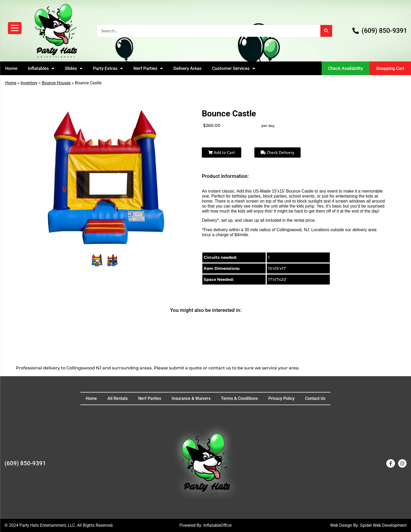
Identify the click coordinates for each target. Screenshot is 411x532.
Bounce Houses (56, 83)
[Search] (326, 31)
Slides (74, 68)
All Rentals (118, 398)
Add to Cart (222, 152)
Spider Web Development (383, 525)
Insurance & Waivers (191, 398)
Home (11, 68)
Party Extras (108, 68)
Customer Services (234, 68)
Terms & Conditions (239, 398)
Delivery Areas (187, 68)
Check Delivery (278, 152)
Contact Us (315, 398)
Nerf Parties (148, 68)
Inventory (29, 83)
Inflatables (41, 68)
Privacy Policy (281, 398)
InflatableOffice (217, 525)
